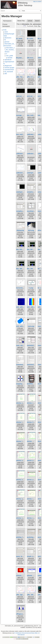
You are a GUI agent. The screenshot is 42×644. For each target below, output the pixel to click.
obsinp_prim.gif (22, 480)
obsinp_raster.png (33, 499)
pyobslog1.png (32, 537)
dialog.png (20, 230)
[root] (5, 30)
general (7, 42)
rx (6, 54)
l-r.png (31, 288)
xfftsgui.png (20, 614)
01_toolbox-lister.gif (23, 39)
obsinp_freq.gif (32, 422)
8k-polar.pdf (20, 58)
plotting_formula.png (23, 537)
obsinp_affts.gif (22, 403)
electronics (8, 38)
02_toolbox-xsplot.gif (34, 39)
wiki (6, 74)
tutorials (10, 58)
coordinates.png (32, 211)
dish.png (31, 230)
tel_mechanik (9, 72)
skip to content (37, 2)
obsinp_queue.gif (22, 499)
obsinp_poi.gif (21, 460)
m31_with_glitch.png (23, 307)
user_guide (9, 56)
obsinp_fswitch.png (23, 441)
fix (5, 40)
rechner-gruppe (9, 68)
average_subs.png (23, 115)
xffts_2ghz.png (21, 595)
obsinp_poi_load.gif (34, 460)
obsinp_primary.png (34, 480)
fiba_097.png (31, 250)
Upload (30, 21)
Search (20, 11)
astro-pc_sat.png (33, 96)
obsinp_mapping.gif (34, 441)
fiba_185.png (21, 269)
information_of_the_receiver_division (10, 50)
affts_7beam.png (22, 77)
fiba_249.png (31, 269)
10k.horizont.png (33, 58)
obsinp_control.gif (33, 403)
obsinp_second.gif (23, 518)
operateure (8, 60)
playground (8, 66)
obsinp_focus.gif (22, 422)
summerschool (9, 70)
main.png (31, 326)
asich (6, 32)
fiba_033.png (21, 250)
